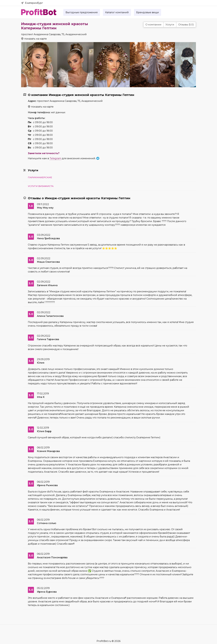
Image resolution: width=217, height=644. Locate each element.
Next (189, 65)
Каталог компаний (117, 12)
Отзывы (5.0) (186, 25)
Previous (28, 65)
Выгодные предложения (82, 12)
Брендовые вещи (148, 12)
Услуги (170, 25)
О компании (153, 25)
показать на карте (35, 39)
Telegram (55, 158)
